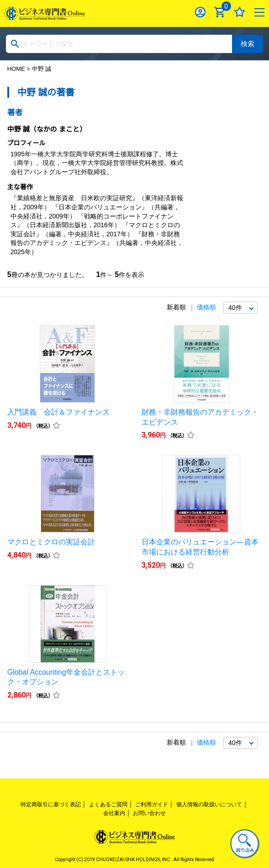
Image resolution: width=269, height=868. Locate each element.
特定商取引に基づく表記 (51, 804)
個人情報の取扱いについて (209, 804)
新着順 (176, 307)
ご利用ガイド (152, 804)
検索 (248, 44)
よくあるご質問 (108, 804)
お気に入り (240, 12)
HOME (16, 69)
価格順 (206, 307)
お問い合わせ (149, 813)
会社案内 (114, 813)
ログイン (200, 12)
